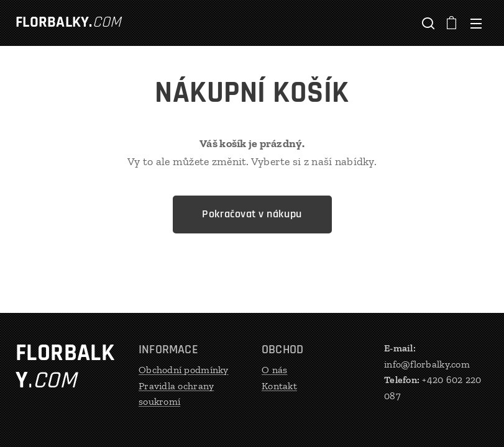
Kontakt (279, 386)
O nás (274, 370)
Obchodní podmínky (184, 370)
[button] (427, 23)
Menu (476, 24)
